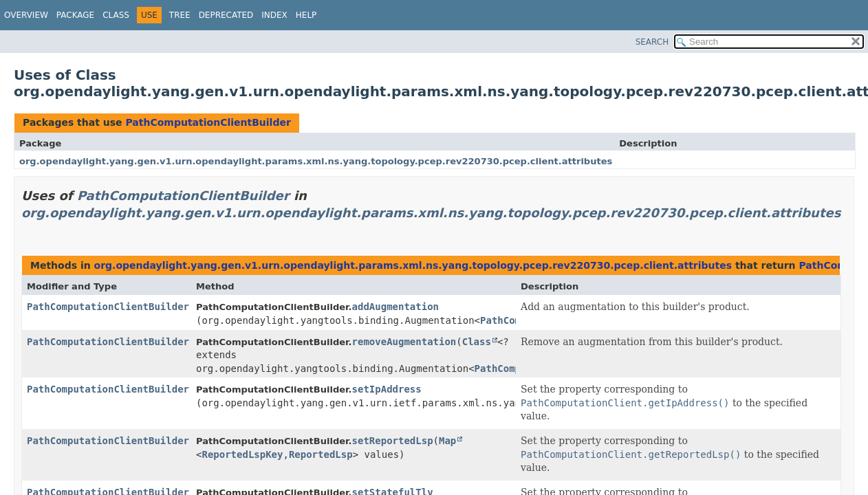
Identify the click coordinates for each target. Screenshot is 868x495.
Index (274, 15)
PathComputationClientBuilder (208, 122)
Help (306, 15)
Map (447, 441)
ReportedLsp (321, 454)
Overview (26, 15)
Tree (180, 15)
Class (116, 15)
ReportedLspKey (242, 454)
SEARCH (652, 42)
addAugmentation (395, 307)
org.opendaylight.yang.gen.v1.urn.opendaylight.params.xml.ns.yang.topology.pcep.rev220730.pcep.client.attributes (316, 161)
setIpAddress (387, 389)
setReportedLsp (393, 441)
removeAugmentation (404, 342)
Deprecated (226, 15)
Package (75, 15)
